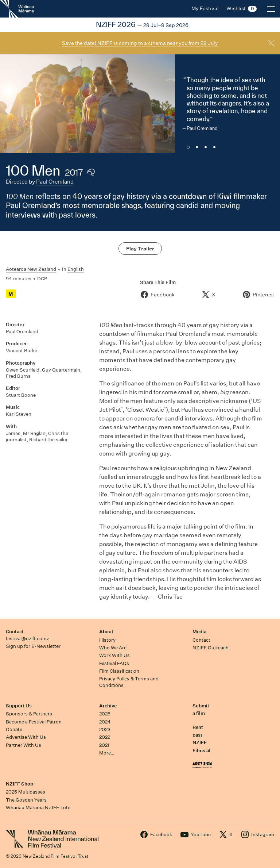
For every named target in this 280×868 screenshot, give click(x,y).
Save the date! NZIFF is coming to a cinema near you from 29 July (140, 43)
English (76, 269)
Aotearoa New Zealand (31, 269)
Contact (15, 632)
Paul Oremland (55, 182)
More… (107, 753)
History (107, 640)
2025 (105, 714)
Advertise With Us (26, 737)
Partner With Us (24, 745)
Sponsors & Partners (29, 714)
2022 (105, 737)
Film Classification (119, 671)
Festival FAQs (114, 663)
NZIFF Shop (20, 784)
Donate (14, 729)
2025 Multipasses (26, 792)
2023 (105, 729)
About (106, 632)
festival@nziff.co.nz (28, 639)
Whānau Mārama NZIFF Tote (38, 808)
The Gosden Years (26, 800)
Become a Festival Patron (34, 722)
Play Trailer (140, 249)
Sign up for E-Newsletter (33, 646)
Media (199, 632)
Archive (108, 706)
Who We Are (113, 648)
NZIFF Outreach (211, 648)
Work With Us (114, 655)
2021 (104, 745)
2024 (105, 722)
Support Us (19, 706)
